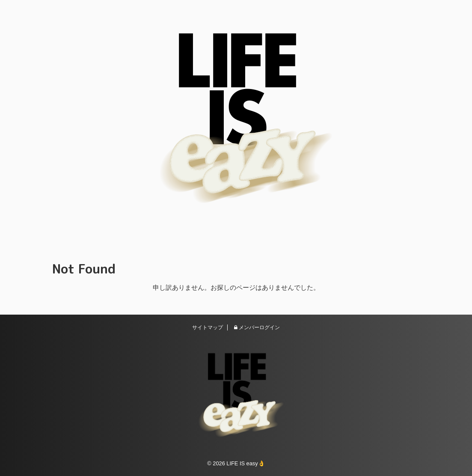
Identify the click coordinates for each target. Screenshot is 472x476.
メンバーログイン (257, 327)
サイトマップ (208, 327)
